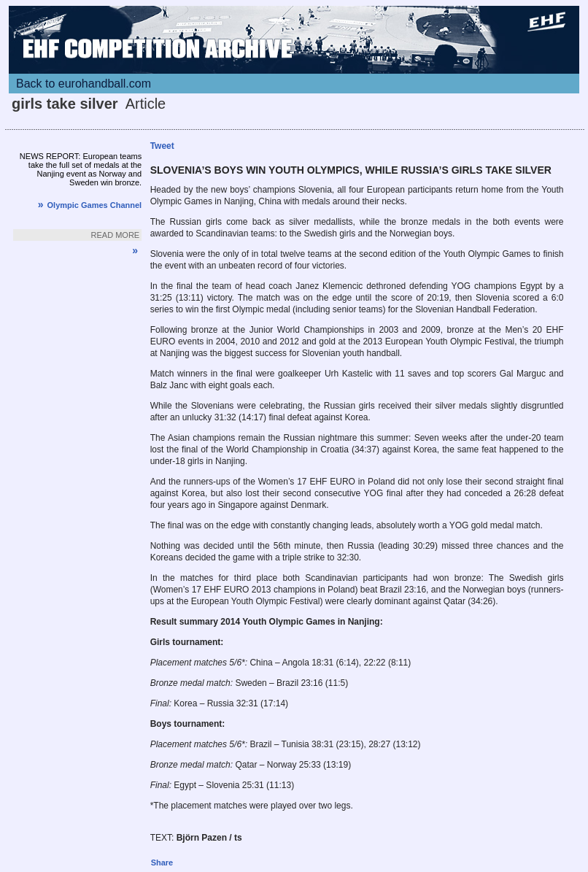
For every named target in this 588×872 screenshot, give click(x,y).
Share (162, 863)
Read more (116, 235)
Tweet (162, 146)
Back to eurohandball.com (84, 84)
